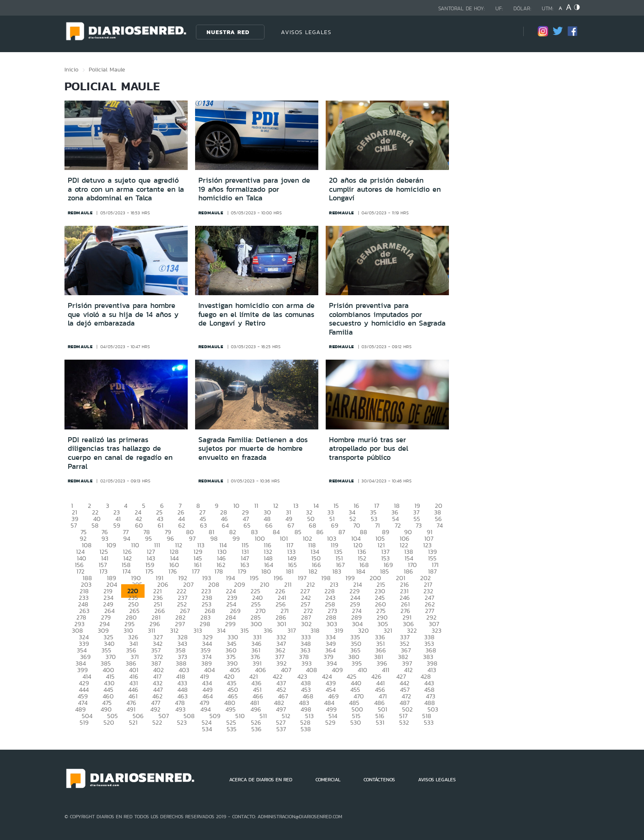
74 (440, 525)
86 (320, 532)
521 (133, 722)
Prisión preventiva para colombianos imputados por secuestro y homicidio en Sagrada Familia (387, 319)
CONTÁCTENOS (379, 780)
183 (337, 571)
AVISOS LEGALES (306, 32)
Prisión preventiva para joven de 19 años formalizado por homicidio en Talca (254, 189)
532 (404, 722)
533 (429, 722)
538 (306, 729)
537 (281, 729)
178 (219, 571)
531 (380, 722)
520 (109, 722)
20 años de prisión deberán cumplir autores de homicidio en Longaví (385, 189)
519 (84, 722)
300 (256, 624)
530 (356, 722)
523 (182, 722)
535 (232, 729)
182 (313, 571)
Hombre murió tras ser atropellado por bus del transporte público (369, 449)
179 (242, 571)
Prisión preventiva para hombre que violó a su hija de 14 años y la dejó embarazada (123, 314)
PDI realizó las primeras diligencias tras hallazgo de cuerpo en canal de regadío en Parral (120, 453)
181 (290, 571)
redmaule (80, 213)
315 (245, 630)
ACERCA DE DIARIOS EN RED (261, 780)
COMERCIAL (328, 780)
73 (419, 525)
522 (157, 722)
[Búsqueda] (505, 32)
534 (207, 729)
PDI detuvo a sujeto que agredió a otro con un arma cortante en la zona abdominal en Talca (126, 189)
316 (268, 630)
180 (266, 571)
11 (256, 506)
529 (330, 722)
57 (74, 525)
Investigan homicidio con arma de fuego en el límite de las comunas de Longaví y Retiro (256, 314)
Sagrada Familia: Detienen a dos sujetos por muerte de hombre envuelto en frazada (253, 449)
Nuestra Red (228, 32)
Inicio (71, 69)
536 (256, 729)
